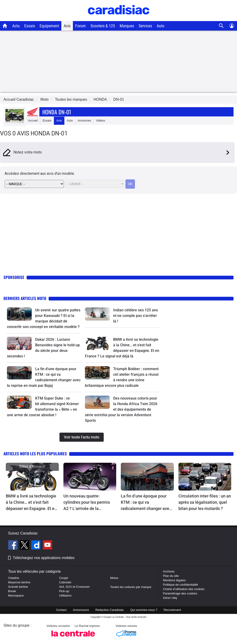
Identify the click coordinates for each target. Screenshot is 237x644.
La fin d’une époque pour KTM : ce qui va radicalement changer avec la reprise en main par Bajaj (146, 503)
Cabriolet (65, 582)
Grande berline (18, 587)
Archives (169, 571)
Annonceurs (81, 610)
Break (12, 591)
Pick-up (64, 591)
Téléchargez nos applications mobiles (44, 558)
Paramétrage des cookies (180, 593)
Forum (81, 26)
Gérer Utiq (170, 598)
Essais (30, 26)
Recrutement (172, 610)
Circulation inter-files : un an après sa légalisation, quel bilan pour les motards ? (205, 502)
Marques (127, 26)
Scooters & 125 (103, 26)
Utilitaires (65, 596)
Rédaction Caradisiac (110, 610)
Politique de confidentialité (180, 585)
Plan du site (171, 576)
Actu (16, 26)
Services (145, 26)
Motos (114, 578)
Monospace (16, 596)
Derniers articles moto (25, 298)
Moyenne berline (19, 582)
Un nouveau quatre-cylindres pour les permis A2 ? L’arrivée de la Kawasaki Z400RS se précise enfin (87, 503)
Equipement (49, 26)
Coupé (63, 578)
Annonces (84, 120)
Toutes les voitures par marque (131, 587)
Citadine (14, 578)
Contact (61, 610)
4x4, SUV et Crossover (74, 587)
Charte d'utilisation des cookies (184, 589)
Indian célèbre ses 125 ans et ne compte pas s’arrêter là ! (136, 316)
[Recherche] (221, 26)
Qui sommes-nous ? (144, 610)
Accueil (33, 120)
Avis (67, 26)
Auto (161, 26)
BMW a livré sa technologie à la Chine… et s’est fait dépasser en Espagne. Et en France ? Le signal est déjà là (31, 503)
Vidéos (100, 120)
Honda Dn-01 (57, 112)
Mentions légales (174, 580)
